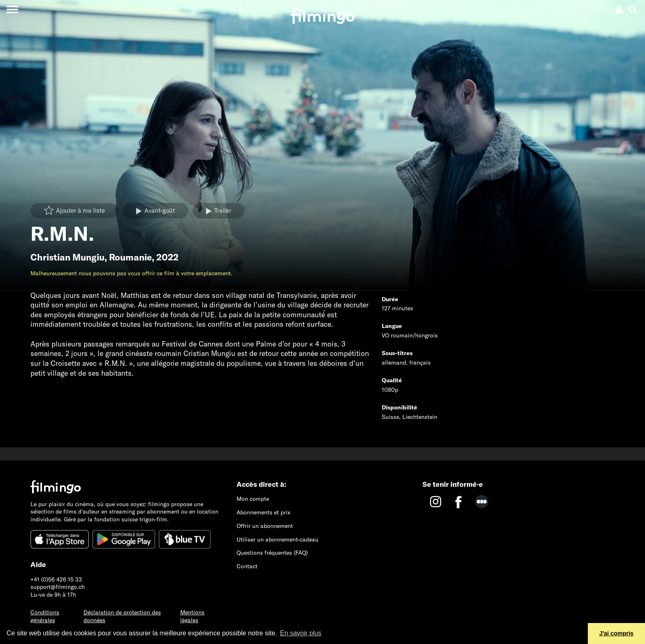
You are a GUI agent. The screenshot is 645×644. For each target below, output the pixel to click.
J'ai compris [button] (616, 633)
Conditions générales (45, 616)
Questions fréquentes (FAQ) (272, 553)
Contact (247, 566)
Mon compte (253, 499)
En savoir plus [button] (301, 633)
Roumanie (130, 257)
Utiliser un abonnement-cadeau (277, 539)
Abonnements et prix (263, 512)
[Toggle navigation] (12, 9)
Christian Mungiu (67, 257)
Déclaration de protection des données (122, 616)
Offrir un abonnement (265, 526)
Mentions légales (192, 616)
